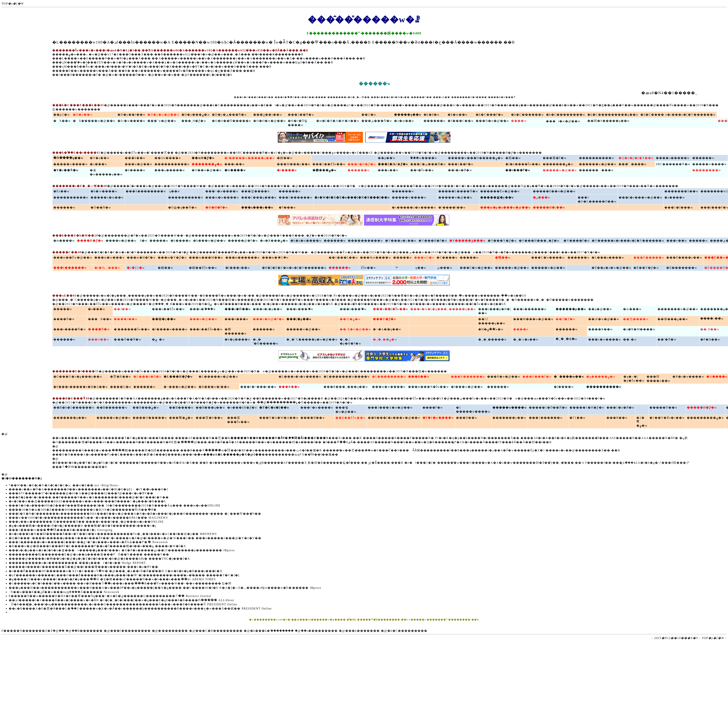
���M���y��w (294, 164)
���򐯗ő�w (143, 241)
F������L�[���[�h (210, 75)
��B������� (87, 631)
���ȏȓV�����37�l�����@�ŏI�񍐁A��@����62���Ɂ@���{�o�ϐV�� (81, 493)
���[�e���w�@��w (641, 197)
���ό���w (237, 319)
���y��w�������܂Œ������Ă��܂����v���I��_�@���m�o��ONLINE (86, 522)
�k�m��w (458, 115)
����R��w (600, 329)
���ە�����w (170, 170)
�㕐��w (513, 158)
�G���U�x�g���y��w (78, 377)
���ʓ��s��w (268, 115)
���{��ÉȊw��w (329, 164)
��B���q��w (210, 408)
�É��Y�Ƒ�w (646, 268)
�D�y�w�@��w (163, 115)
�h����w (135, 170)
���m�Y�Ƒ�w (172, 258)
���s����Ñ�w (70, 329)
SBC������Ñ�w (673, 164)
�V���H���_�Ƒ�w (539, 241)
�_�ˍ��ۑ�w (385, 339)
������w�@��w (598, 164)
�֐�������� (173, 631)
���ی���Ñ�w (377, 121)
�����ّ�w (121, 387)
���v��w (677, 241)
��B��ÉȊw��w (351, 418)
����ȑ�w (433, 408)
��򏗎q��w (174, 191)
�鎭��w (166, 268)
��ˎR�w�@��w (355, 329)
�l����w (564, 387)
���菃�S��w (209, 418)
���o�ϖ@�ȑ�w (269, 319)
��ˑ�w (630, 339)
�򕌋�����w (396, 267)
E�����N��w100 (194, 42)
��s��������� (319, 631)
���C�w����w (548, 258)
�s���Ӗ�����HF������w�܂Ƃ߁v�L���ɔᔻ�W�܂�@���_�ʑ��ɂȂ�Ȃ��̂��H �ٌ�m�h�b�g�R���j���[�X (116, 571)
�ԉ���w (632, 309)
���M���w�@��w (533, 319)
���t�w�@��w (563, 121)
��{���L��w (343, 258)
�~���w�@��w (180, 387)
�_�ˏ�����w (493, 339)
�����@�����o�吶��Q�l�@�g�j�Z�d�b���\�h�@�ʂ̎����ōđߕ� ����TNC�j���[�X (99, 559)
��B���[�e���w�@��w (394, 418)
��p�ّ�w (62, 115)
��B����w (181, 408)
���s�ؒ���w (203, 309)
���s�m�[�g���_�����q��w (443, 309)
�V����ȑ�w (577, 241)
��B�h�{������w (74, 408)
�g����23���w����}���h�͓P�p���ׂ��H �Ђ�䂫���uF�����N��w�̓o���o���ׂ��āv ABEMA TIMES (112, 579)
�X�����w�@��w (94, 121)
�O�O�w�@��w (270, 121)
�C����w (447, 258)
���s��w (235, 164)
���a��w (388, 170)
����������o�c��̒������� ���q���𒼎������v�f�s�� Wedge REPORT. (78, 563)
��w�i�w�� (167, 75)
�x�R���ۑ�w (274, 241)
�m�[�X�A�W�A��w (338, 121)
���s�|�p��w (268, 309)
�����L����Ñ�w (458, 191)
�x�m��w (404, 121)
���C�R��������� (219, 631)
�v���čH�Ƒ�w (242, 408)
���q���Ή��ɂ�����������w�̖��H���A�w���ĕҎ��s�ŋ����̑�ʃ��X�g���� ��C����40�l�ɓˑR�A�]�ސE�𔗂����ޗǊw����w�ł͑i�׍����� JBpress (165, 588)
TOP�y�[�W (13, 4)
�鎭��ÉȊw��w (203, 268)
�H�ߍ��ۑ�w (491, 329)
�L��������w (389, 377)
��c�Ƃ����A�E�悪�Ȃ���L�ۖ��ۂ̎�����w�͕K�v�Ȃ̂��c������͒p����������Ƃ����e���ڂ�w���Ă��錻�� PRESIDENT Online (140, 608)
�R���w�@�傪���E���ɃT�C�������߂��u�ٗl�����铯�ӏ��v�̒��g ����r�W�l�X (97, 546)
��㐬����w (636, 319)
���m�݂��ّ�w (275, 258)
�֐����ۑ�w (158, 339)
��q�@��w (600, 309)
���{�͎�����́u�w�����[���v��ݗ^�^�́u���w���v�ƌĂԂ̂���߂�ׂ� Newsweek (88, 542)
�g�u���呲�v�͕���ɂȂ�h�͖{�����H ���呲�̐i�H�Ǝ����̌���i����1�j (83, 526)
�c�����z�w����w (414, 207)
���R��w (100, 319)
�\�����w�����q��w (250, 158)
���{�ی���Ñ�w (428, 164)
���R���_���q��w (346, 387)
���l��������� (130, 631)
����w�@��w (121, 241)
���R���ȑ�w (537, 377)
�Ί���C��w (461, 121)
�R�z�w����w (688, 377)
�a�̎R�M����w (639, 329)
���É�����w (649, 258)
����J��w (126, 319)
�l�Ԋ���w (107, 268)
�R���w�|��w (214, 387)
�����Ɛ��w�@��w (554, 191)
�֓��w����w (424, 158)
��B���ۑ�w (146, 408)
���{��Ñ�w (301, 115)
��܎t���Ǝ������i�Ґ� (77, 75)
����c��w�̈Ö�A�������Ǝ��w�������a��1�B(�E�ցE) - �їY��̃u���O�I (88, 489)
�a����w (675, 197)
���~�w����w (222, 191)
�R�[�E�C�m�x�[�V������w (294, 268)
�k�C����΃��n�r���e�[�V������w (678, 115)
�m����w (64, 241)
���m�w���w (110, 258)
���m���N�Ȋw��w (428, 387)
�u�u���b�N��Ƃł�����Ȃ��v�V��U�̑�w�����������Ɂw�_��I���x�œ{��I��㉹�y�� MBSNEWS (113, 534)
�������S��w (681, 191)
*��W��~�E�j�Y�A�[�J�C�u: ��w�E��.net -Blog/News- (64, 485)
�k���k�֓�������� (272, 631)
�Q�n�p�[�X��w (636, 158)
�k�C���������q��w (613, 115)
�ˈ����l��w (452, 207)
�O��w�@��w (207, 170)
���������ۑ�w (706, 418)
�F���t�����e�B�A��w (81, 387)
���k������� (363, 631)
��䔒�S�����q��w (608, 121)
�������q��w (70, 418)
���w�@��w (139, 164)
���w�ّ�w (424, 258)
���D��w (467, 418)
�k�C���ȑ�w (490, 115)
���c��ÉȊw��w (206, 329)
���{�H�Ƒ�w (362, 164)
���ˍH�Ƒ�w (194, 121)
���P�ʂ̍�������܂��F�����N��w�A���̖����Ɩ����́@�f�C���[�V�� (89, 497)
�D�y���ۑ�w (196, 115)
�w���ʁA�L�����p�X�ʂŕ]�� (230, 454)
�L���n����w (608, 258)
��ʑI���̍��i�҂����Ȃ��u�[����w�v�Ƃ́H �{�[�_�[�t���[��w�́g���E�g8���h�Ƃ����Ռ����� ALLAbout (122, 600)
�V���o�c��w (401, 241)
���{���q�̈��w (259, 197)
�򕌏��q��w (420, 268)
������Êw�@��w (500, 191)
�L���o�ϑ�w (147, 377)
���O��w (99, 339)
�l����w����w (170, 329)
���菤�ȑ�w (555, 158)
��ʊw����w (168, 158)
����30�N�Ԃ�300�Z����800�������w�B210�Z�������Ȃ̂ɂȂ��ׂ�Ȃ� (83, 510)
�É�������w (682, 268)
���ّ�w (369, 115)
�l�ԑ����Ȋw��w (523, 164)
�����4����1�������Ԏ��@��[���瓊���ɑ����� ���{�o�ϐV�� (84, 567)
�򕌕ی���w (444, 268)
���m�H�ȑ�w (141, 258)
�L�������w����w (347, 377)
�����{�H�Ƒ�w (587, 408)
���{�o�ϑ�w (620, 408)
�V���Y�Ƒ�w (502, 241)
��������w (707, 170)
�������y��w (509, 418)
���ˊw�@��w (162, 121)
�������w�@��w (678, 309)
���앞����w (256, 191)
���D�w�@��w (492, 121)
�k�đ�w (432, 115)
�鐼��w (285, 158)
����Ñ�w (64, 319)
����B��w (313, 418)
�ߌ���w (287, 207)
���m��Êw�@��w (73, 258)
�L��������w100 (78, 42)
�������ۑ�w (558, 164)
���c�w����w (605, 339)
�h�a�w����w (306, 241)
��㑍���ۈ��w (673, 319)
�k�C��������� (407, 631)
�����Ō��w (663, 408)
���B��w (617, 418)
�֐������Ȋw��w (132, 329)
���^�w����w (317, 408)
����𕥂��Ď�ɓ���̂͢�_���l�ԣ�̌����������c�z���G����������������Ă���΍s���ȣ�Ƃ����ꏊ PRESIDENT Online (123, 604)
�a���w (97, 309)
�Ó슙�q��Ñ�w (183, 207)
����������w (597, 158)
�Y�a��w (100, 158)
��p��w (387, 158)
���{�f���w (679, 207)
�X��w (62, 121)
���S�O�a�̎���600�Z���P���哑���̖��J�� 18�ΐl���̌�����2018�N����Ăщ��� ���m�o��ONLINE (115, 505)
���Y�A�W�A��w (279, 418)
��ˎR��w (710, 329)
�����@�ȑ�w (243, 241)
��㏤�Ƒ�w (566, 319)
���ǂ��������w (146, 191)
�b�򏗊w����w (104, 191)
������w (435, 121)
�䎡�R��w (121, 377)
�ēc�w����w (131, 121)
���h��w (135, 158)
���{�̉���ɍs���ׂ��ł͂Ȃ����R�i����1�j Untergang (61, 530)
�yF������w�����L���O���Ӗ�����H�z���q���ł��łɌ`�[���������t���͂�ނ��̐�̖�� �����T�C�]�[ (124, 575)
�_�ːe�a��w (526, 339)
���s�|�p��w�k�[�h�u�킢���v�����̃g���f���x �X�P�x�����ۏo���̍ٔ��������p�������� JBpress (122, 550)
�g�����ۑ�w (601, 377)
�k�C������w (527, 115)
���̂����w (633, 164)
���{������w (296, 197)
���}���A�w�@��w (390, 408)
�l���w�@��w (467, 387)
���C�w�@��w (476, 268)
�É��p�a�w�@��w (611, 268)
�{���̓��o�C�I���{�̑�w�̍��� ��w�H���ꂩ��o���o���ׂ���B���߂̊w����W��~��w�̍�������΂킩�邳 (120, 583)
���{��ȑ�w (461, 164)
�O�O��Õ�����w (232, 121)
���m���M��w (206, 258)
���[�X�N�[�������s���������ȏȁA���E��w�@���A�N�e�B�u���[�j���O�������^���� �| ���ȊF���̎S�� (135, 514)
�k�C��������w (566, 115)
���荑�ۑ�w (181, 418)
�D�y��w (83, 115)
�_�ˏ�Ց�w (567, 339)
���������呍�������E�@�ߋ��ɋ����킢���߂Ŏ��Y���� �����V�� (89, 554)
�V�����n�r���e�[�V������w (628, 241)
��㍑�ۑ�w (350, 319)
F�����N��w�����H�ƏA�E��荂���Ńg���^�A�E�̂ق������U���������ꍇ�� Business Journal (110, 596)
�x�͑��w (99, 164)
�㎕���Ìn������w (137, 42)
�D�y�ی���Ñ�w (229, 115)
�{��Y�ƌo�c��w (667, 418)
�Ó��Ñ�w (101, 207)
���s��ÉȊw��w (168, 309)
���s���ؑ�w (300, 309)
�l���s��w (238, 268)
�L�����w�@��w (218, 377)
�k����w (181, 241)
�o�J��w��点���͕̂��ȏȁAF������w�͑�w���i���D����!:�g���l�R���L (88, 501)
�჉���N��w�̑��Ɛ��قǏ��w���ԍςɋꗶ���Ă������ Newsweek (64, 592)
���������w (596, 170)
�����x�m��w (107, 197)
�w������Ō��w (128, 75)
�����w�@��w (560, 170)
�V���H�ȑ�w (433, 241)
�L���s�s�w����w (300, 377)
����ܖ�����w (673, 158)
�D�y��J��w (131, 115)
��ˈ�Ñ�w (667, 339)
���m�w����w (222, 197)
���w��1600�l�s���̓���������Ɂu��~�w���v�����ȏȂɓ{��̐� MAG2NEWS (88, 518)
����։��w (712, 319)
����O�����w (150, 418)
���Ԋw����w (376, 258)
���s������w (530, 309)
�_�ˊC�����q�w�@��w (312, 339)
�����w (159, 241)
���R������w (468, 377)
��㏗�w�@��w (604, 319)
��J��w (122, 309)
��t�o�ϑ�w (460, 170)
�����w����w (71, 164)
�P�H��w (710, 339)
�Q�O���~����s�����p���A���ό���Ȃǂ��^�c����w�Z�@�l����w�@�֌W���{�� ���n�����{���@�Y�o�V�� (135, 538)
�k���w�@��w (210, 241)
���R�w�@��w (504, 377)
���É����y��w (684, 258)
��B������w (112, 408)
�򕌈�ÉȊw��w (368, 268)
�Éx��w (61, 191)
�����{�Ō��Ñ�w (548, 408)
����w (519, 121)
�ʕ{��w (578, 418)
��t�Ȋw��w (422, 170)
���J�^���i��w (259, 387)
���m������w (243, 258)
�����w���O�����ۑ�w (476, 158)
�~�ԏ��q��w (387, 329)
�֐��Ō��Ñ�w (128, 339)
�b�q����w (238, 339)
